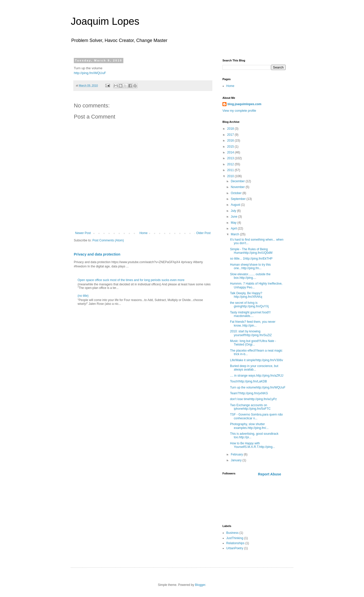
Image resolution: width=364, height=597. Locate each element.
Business (232, 533)
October (237, 193)
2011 (231, 170)
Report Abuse (270, 474)
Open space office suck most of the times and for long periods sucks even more (131, 280)
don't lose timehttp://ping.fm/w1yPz (253, 399)
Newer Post (83, 233)
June (234, 217)
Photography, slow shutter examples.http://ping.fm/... (249, 426)
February (237, 454)
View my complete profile (239, 111)
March (235, 234)
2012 (231, 164)
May (234, 223)
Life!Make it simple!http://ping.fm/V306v (256, 360)
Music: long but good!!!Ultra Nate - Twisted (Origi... (253, 343)
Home (144, 233)
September (239, 199)
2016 (231, 141)
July (234, 211)
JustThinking (235, 538)
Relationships (235, 543)
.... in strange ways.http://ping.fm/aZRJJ (257, 376)
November (238, 187)
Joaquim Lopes (105, 21)
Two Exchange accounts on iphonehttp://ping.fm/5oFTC (250, 407)
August (236, 205)
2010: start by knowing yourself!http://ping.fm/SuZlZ (251, 333)
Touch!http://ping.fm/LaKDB (248, 381)
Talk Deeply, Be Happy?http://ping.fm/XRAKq (246, 295)
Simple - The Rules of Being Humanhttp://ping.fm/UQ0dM (251, 251)
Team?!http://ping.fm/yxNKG (249, 393)
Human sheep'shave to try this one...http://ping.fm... (250, 266)
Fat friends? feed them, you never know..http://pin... (253, 324)
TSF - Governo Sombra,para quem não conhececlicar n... (256, 416)
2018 (231, 129)
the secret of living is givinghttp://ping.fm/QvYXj (249, 305)
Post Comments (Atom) (108, 240)
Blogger (200, 585)
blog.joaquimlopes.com (244, 104)
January (237, 460)
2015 (231, 147)
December (238, 181)
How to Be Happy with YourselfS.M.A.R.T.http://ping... (253, 445)
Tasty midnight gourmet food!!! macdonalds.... (250, 314)
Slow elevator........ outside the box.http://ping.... (250, 276)
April (234, 228)
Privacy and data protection (97, 254)
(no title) (83, 296)
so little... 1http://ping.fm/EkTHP (251, 259)
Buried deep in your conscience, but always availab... (254, 368)
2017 (231, 135)
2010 (231, 176)
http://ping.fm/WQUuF (90, 73)
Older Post (203, 233)
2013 (231, 158)
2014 (231, 152)
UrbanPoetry (235, 548)
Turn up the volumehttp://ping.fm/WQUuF (258, 387)
